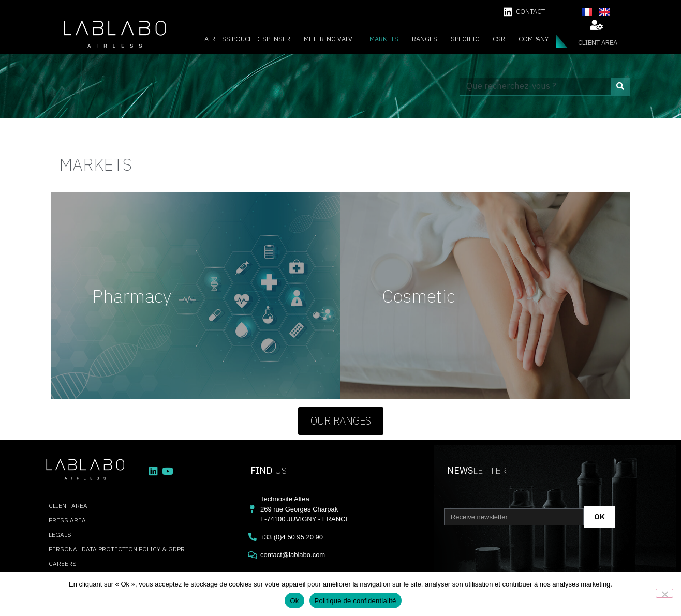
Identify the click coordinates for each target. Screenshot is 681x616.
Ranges (425, 39)
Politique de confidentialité (356, 601)
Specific (465, 39)
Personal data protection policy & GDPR (117, 549)
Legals (60, 535)
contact (530, 12)
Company (534, 39)
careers (63, 564)
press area (67, 520)
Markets (384, 39)
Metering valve (330, 39)
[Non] (664, 593)
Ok (294, 601)
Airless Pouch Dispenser (247, 39)
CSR (499, 39)
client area (598, 43)
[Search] (620, 87)
